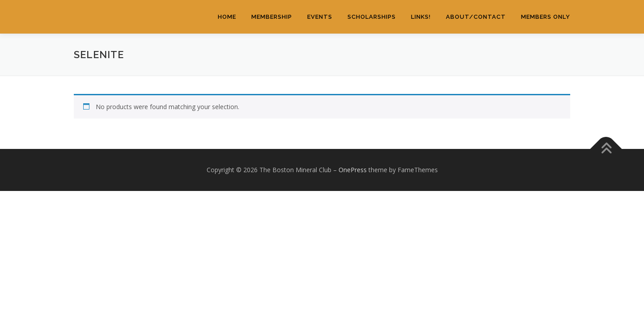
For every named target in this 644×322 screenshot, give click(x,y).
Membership (272, 17)
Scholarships (372, 17)
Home (227, 17)
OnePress (353, 170)
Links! (421, 17)
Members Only (546, 17)
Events (320, 17)
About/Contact (476, 17)
